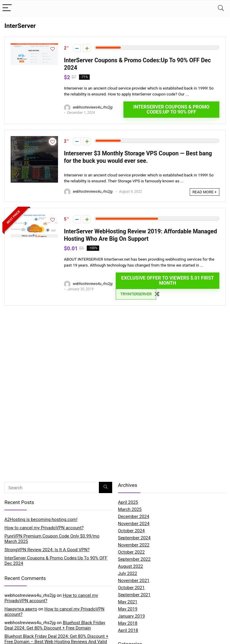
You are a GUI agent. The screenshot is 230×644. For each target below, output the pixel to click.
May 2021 (128, 602)
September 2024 (134, 538)
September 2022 (134, 559)
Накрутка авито (21, 609)
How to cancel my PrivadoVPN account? (44, 528)
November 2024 (134, 524)
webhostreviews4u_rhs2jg (88, 107)
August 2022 (131, 566)
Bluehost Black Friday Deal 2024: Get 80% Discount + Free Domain (55, 625)
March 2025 (130, 509)
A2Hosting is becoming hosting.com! (41, 519)
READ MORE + (205, 192)
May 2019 (128, 609)
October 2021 (131, 588)
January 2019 (132, 616)
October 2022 (131, 552)
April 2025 (128, 502)
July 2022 (128, 573)
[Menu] (7, 8)
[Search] (221, 8)
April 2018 (128, 630)
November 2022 (134, 545)
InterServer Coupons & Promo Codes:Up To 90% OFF (171, 109)
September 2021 (134, 595)
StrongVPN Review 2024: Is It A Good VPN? (47, 550)
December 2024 (134, 517)
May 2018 (128, 623)
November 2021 (134, 581)
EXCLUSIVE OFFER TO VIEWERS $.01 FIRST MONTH (167, 280)
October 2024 (131, 531)
